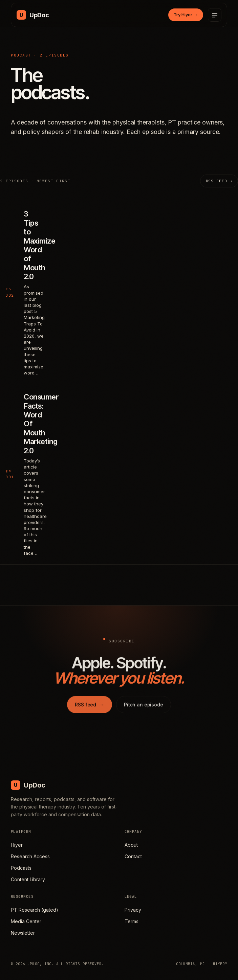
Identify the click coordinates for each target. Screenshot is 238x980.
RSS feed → (219, 181)
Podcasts (21, 868)
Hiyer (17, 845)
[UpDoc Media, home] (33, 15)
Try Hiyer (186, 15)
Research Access (30, 856)
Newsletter (23, 933)
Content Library (28, 879)
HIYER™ (220, 964)
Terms (132, 921)
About (131, 845)
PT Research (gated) (35, 910)
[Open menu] (215, 15)
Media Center (26, 921)
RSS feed (90, 708)
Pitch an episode (144, 708)
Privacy (133, 910)
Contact (133, 856)
